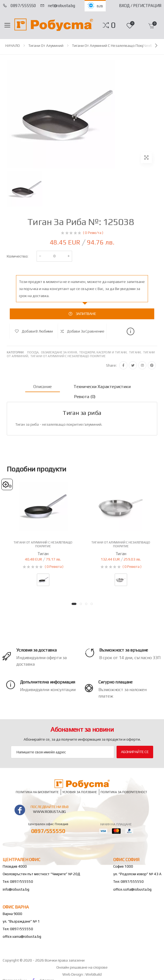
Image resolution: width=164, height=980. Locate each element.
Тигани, (136, 352)
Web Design (73, 974)
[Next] (151, 45)
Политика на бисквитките (37, 792)
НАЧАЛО (13, 45)
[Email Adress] (62, 752)
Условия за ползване (80, 792)
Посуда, (34, 352)
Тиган (43, 554)
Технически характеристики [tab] (102, 387)
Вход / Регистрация (140, 6)
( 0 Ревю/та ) (93, 233)
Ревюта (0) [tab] (85, 397)
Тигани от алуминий (46, 45)
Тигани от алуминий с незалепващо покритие (112, 45)
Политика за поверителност (124, 792)
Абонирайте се (135, 752)
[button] (113, 25)
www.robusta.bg (49, 812)
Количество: (17, 256)
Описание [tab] (43, 387)
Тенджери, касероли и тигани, (104, 352)
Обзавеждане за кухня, (60, 352)
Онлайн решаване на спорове (82, 967)
